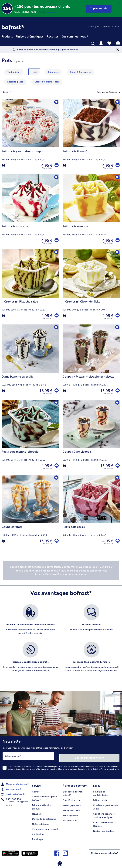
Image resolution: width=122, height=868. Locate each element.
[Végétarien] (3, 165)
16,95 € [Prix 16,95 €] (45, 391)
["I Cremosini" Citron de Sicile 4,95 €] (91, 287)
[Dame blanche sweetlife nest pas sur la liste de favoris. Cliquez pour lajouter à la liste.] (56, 328)
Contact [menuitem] (116, 26)
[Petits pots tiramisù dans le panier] (117, 165)
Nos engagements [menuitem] (72, 803)
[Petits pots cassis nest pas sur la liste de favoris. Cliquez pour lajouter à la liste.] (117, 478)
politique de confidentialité (81, 767)
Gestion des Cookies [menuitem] (104, 829)
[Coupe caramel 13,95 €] (30, 512)
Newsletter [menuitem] (38, 811)
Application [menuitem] (38, 832)
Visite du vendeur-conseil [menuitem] (45, 827)
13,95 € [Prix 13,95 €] (106, 391)
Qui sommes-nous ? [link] (75, 37)
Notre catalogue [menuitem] (41, 822)
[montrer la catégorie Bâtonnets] (53, 72)
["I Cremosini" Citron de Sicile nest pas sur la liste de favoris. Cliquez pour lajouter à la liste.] (117, 253)
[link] (13, 28)
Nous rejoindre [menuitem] (70, 813)
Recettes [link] (53, 37)
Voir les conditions (48, 12)
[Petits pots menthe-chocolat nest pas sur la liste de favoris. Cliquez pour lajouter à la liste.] (56, 403)
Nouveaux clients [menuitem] (71, 808)
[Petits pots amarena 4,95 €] (30, 212)
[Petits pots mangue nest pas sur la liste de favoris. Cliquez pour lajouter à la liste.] (117, 178)
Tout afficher (14, 72)
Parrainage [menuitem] (37, 837)
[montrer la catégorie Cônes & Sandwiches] (81, 72)
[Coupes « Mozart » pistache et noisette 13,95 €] (91, 362)
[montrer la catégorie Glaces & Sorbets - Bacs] (47, 82)
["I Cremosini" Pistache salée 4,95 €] (30, 287)
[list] (61, 642)
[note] (61, 571)
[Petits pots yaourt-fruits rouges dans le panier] (56, 165)
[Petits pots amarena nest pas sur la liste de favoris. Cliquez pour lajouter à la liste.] (56, 178)
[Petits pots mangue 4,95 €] (91, 212)
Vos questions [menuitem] (70, 818)
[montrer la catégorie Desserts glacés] (15, 82)
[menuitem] (7, 36)
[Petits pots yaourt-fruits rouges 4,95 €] (30, 137)
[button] (99, 9)
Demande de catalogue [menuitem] (44, 817)
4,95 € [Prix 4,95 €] (46, 165)
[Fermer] (119, 3)
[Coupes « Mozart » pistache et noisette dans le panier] (117, 391)
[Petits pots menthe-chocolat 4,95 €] (30, 437)
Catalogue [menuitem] (94, 26)
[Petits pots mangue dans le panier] (117, 241)
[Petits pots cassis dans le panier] (117, 541)
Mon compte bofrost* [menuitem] (15, 782)
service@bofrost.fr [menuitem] (13, 793)
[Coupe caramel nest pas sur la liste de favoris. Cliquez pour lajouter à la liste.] (56, 478)
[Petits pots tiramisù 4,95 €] (91, 137)
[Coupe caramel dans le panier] (56, 541)
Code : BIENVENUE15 (26, 12)
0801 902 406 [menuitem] (11, 798)
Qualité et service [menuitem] (72, 798)
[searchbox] (4, 44)
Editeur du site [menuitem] (100, 798)
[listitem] (30, 621)
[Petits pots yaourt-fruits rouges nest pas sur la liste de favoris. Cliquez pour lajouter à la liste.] (56, 103)
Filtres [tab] (8, 92)
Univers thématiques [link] (30, 37)
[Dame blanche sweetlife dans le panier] (56, 391)
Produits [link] (7, 37)
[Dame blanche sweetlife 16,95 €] (30, 362)
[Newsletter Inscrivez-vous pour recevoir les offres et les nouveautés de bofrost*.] (61, 757)
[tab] (101, 43)
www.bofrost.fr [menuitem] (12, 788)
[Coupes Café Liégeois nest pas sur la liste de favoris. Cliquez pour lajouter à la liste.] (117, 403)
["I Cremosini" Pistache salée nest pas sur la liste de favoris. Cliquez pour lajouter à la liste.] (56, 253)
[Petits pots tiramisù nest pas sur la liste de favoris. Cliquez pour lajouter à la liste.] (117, 103)
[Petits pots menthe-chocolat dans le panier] (56, 466)
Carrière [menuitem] (106, 26)
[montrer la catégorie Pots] (34, 72)
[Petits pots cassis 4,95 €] (91, 512)
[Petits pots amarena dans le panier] (56, 241)
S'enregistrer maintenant (90, 756)
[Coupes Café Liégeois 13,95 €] (91, 437)
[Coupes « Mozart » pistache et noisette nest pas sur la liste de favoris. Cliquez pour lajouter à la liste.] (117, 328)
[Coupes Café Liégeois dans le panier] (117, 466)
